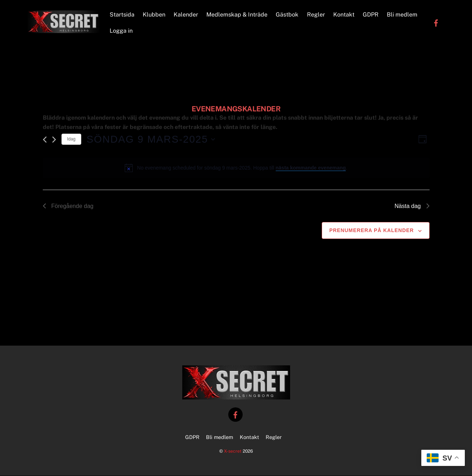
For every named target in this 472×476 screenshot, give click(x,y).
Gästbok (287, 15)
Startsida (122, 15)
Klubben (154, 15)
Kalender (186, 15)
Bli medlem (402, 15)
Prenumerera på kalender (372, 231)
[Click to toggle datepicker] (151, 140)
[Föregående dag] (45, 140)
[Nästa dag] (54, 140)
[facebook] (436, 23)
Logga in (121, 31)
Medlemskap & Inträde (237, 15)
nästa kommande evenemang (311, 168)
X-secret (233, 452)
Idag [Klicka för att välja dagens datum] (71, 140)
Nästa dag (412, 206)
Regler (316, 15)
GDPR (371, 15)
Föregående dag (68, 206)
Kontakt (344, 15)
